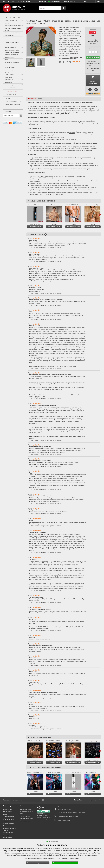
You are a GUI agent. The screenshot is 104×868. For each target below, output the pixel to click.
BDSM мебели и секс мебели (13, 60)
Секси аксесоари (9, 85)
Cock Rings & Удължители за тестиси (13, 29)
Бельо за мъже (9, 80)
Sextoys (7, 23)
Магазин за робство (10, 47)
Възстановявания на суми (27, 813)
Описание (32, 100)
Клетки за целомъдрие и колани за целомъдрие (12, 54)
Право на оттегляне (9, 827)
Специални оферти (11, 95)
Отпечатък (6, 836)
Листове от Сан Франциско (12, 105)
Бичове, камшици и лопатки (13, 65)
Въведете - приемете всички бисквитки (65, 863)
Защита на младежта (43, 820)
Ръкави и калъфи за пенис (12, 33)
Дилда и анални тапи (11, 20)
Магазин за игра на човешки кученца (13, 71)
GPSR (40, 100)
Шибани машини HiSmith (12, 42)
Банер (5, 815)
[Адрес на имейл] (11, 116)
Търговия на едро (9, 817)
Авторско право (8, 833)
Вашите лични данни (27, 819)
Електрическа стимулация (12, 62)
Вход (86, 1)
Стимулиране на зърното (12, 45)
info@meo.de (66, 821)
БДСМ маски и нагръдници (12, 50)
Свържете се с (41, 1)
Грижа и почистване (11, 91)
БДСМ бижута (9, 82)
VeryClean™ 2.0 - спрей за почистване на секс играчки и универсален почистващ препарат (58, 177)
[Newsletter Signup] (21, 116)
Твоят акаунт (24, 807)
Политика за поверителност (70, 858)
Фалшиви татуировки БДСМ (13, 102)
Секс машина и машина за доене (12, 39)
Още (100, 215)
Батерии (8, 98)
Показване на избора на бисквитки (38, 863)
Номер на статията (65, 59)
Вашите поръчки (25, 810)
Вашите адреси (25, 817)
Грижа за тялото (10, 88)
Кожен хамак (8, 77)
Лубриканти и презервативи (13, 26)
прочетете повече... (76, 57)
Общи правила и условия (8, 821)
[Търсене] (63, 8)
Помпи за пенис (9, 35)
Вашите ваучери (25, 822)
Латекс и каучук (9, 75)
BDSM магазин (8, 812)
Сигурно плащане (9, 824)
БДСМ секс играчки (10, 67)
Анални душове (9, 57)
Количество (93, 49)
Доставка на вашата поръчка (9, 830)
